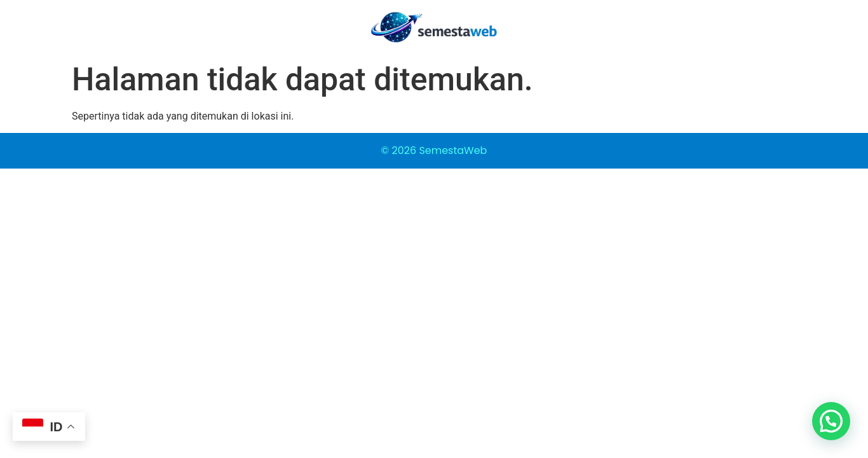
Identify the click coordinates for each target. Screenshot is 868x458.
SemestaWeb (453, 150)
